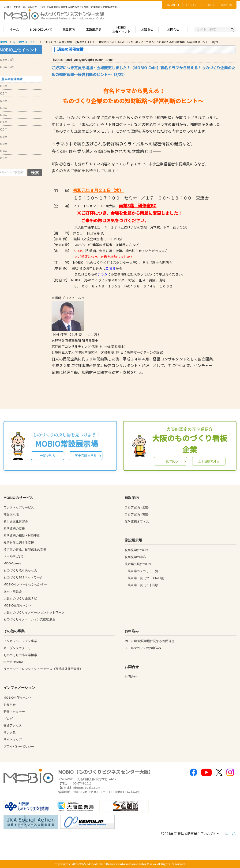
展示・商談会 (13, 591)
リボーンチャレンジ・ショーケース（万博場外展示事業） (43, 669)
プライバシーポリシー (19, 746)
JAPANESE (173, 5)
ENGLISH (192, 5)
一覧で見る (47, 456)
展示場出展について (138, 564)
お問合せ (173, 29)
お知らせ (147, 29)
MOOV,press (12, 563)
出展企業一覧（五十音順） (143, 585)
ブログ (8, 719)
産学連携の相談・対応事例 (22, 536)
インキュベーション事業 (20, 641)
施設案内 (69, 29)
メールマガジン (14, 556)
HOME (4, 42)
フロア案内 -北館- (137, 507)
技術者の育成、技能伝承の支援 (25, 550)
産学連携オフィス (137, 521)
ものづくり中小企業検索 (20, 655)
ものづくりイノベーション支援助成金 (29, 619)
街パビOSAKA (13, 662)
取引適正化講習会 (16, 521)
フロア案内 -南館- (137, 514)
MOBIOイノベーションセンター (25, 584)
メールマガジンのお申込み (143, 648)
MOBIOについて (41, 29)
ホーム (14, 29)
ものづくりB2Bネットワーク (23, 577)
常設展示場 (94, 29)
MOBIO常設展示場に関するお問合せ (150, 641)
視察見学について (137, 550)
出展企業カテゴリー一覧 (141, 571)
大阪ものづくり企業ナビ (20, 598)
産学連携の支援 (14, 528)
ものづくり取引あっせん (20, 570)
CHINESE (209, 5)
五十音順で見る (86, 456)
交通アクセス (13, 725)
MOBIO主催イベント (121, 29)
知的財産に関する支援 (19, 543)
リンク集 (10, 732)
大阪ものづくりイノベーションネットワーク (34, 612)
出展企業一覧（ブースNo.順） (145, 578)
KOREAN (227, 5)
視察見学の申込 (135, 557)
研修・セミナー (14, 712)
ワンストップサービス (19, 507)
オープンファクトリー (19, 648)
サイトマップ (13, 739)
